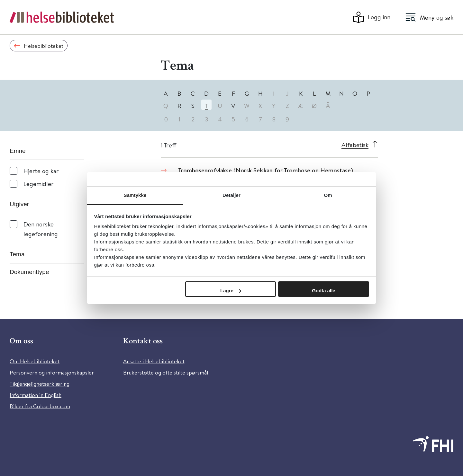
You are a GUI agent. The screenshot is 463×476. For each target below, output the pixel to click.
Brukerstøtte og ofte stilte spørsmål (166, 372)
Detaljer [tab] (232, 195)
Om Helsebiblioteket (35, 361)
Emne (18, 151)
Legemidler (39, 184)
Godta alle (324, 291)
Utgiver (19, 204)
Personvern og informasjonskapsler (52, 372)
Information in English (36, 395)
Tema (17, 254)
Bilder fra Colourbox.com (40, 406)
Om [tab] (328, 195)
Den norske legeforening (41, 229)
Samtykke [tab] (135, 195)
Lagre (231, 291)
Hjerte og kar (41, 171)
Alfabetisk (355, 145)
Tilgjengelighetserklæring (40, 384)
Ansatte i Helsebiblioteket (154, 361)
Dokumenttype (29, 272)
